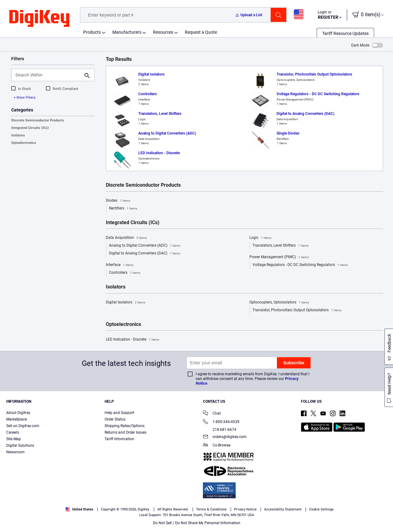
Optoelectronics (24, 143)
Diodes (118, 201)
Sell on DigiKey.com (23, 426)
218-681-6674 (220, 430)
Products (92, 32)
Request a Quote (201, 32)
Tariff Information (119, 439)
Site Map (14, 439)
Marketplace (17, 419)
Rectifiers (123, 209)
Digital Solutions (20, 446)
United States (79, 509)
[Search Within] (48, 75)
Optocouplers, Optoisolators (279, 303)
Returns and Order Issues (125, 432)
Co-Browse (217, 446)
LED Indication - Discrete (133, 340)
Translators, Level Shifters (280, 246)
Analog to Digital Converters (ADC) (145, 246)
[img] (39, 19)
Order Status (115, 419)
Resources (163, 32)
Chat (212, 414)
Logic (260, 238)
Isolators (18, 135)
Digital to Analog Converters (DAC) (145, 254)
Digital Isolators (125, 303)
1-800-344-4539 (221, 422)
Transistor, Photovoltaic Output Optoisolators (297, 310)
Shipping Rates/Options (125, 426)
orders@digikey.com (225, 437)
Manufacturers (127, 32)
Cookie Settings (321, 509)
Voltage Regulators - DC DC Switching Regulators (300, 265)
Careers (13, 432)
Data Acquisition (126, 238)
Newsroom (15, 452)
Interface (120, 265)
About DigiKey (18, 413)
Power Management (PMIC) (279, 257)
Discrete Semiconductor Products (38, 120)
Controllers (125, 273)
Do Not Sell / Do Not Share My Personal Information (197, 523)
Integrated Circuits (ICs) (30, 128)
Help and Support (119, 413)
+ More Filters (25, 98)
